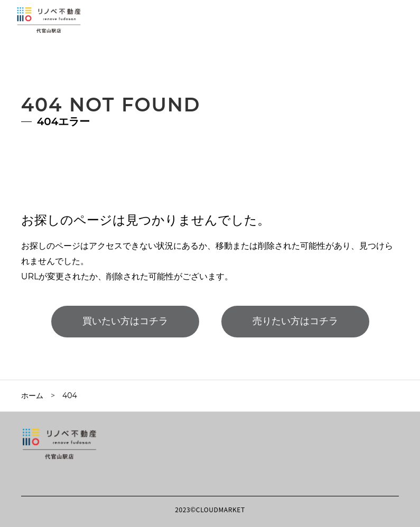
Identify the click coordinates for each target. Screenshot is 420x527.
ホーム (32, 396)
